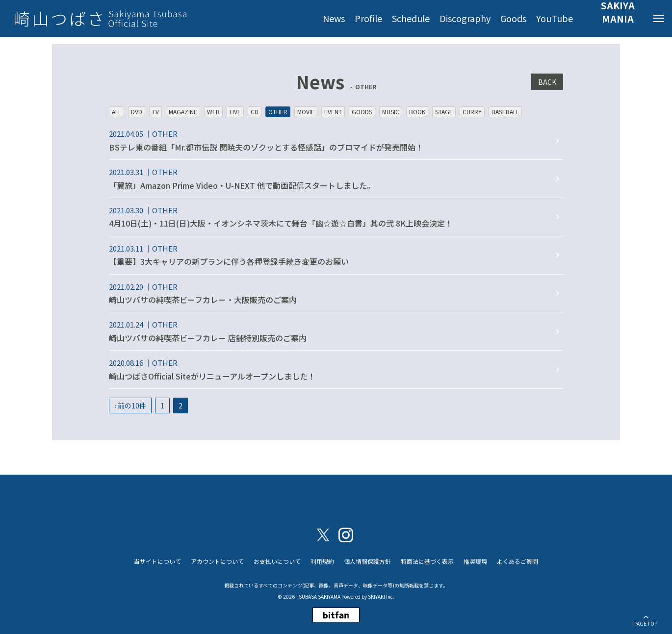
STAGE (444, 112)
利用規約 (322, 561)
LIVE (235, 112)
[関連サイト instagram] (346, 534)
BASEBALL (505, 112)
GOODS (362, 112)
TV (155, 112)
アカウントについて (217, 561)
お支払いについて (277, 561)
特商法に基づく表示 (427, 561)
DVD (137, 112)
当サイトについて (157, 561)
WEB (213, 112)
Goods (513, 18)
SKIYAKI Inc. (381, 596)
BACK (547, 82)
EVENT (333, 112)
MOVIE (306, 112)
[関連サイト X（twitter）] (323, 534)
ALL (116, 112)
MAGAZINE (183, 112)
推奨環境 (475, 561)
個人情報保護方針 (367, 561)
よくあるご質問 (517, 561)
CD (255, 112)
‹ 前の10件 (130, 406)
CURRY (472, 112)
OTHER (278, 112)
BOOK (417, 112)
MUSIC (391, 112)
